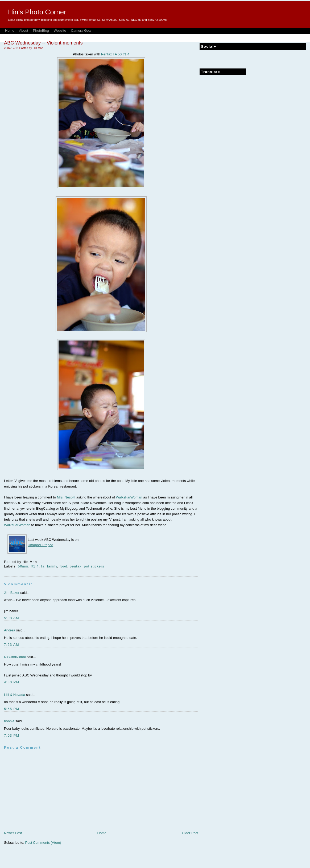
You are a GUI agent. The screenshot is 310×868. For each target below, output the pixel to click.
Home (10, 31)
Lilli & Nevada (15, 695)
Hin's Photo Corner (37, 12)
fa (43, 566)
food (63, 566)
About (24, 31)
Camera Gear (81, 31)
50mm (23, 566)
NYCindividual (15, 657)
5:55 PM (12, 709)
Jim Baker (12, 593)
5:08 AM (12, 618)
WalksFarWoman (129, 497)
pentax (76, 566)
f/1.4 (35, 566)
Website (60, 31)
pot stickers (94, 566)
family (52, 566)
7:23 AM (12, 645)
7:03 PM (12, 735)
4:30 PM (12, 682)
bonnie (9, 721)
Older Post (190, 833)
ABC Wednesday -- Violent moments (43, 43)
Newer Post (13, 833)
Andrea (10, 630)
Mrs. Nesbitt (66, 497)
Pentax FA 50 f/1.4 (115, 54)
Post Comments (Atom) (43, 843)
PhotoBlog (41, 31)
